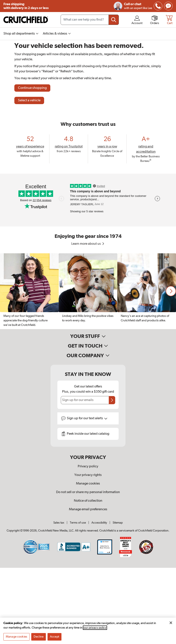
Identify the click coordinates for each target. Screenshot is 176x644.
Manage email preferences (88, 509)
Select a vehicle (29, 100)
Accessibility (99, 523)
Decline (39, 638)
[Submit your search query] (114, 20)
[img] (158, 6)
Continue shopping (32, 88)
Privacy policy (88, 466)
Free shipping (26, 6)
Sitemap (118, 523)
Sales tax (59, 523)
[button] (171, 291)
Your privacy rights (88, 475)
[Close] (171, 624)
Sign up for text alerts (87, 418)
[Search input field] (90, 20)
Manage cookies (88, 484)
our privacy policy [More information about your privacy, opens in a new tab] (95, 629)
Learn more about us (88, 244)
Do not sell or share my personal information (88, 492)
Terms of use (78, 523)
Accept (54, 638)
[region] (88, 291)
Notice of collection (88, 501)
